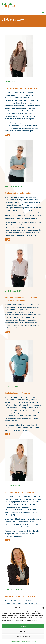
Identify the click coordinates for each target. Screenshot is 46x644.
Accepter (23, 626)
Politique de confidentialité (29, 641)
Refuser (23, 631)
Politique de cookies (15, 641)
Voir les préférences (23, 637)
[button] (43, 608)
